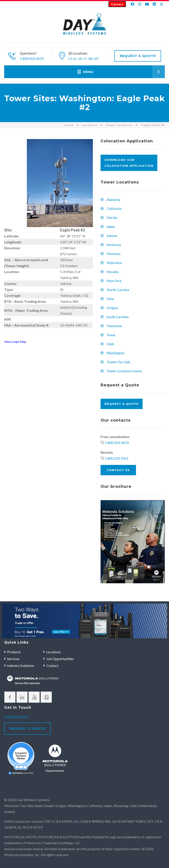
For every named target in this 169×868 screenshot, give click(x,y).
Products (14, 652)
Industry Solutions (21, 665)
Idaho (111, 227)
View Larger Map (15, 342)
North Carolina (118, 290)
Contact (52, 665)
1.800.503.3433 (32, 58)
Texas (111, 335)
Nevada (112, 272)
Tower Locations (119, 125)
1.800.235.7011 (117, 458)
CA (70, 59)
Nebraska (114, 263)
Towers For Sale (118, 362)
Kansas (112, 236)
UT (85, 59)
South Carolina (118, 317)
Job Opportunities (60, 659)
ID (75, 59)
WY (96, 59)
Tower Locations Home (124, 371)
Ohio (110, 299)
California (114, 208)
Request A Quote (138, 56)
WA (91, 59)
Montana (113, 254)
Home (69, 125)
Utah (110, 344)
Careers (117, 4)
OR (80, 59)
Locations (90, 125)
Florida (112, 217)
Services (13, 659)
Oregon (112, 308)
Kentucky (114, 245)
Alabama (113, 199)
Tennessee (114, 326)
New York (114, 281)
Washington (116, 353)
